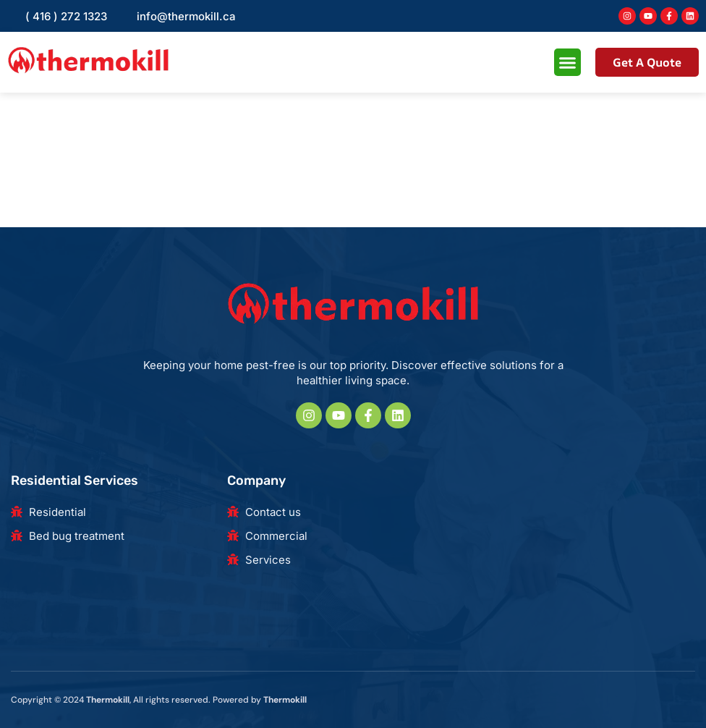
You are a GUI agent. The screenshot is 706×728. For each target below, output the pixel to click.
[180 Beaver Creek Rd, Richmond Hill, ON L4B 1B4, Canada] (564, 550)
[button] (568, 62)
